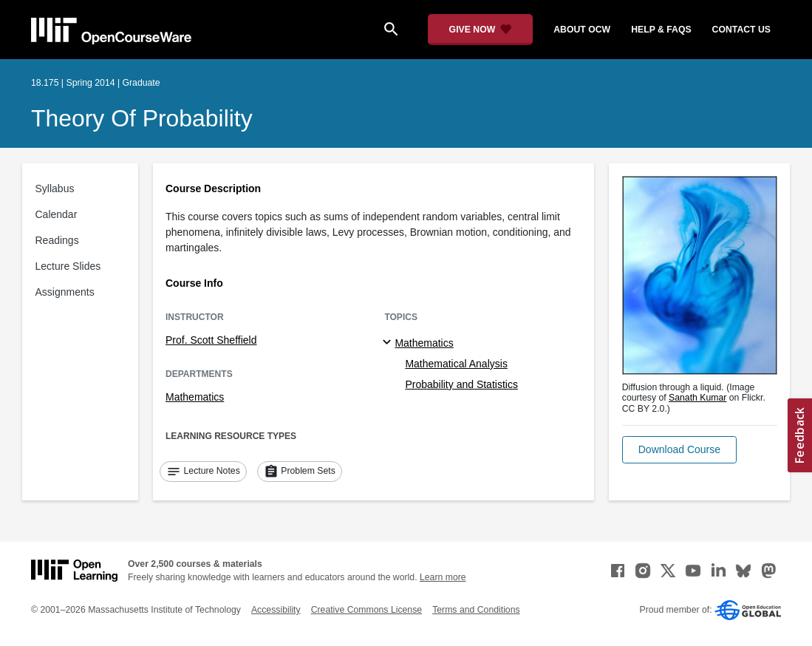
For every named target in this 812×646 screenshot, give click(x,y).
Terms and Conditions (476, 610)
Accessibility (276, 610)
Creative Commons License (366, 610)
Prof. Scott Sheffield (211, 340)
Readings (57, 240)
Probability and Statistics (461, 384)
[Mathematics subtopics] (389, 343)
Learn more (443, 577)
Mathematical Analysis (456, 364)
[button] (679, 450)
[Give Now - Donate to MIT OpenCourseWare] (481, 30)
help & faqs (661, 30)
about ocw (582, 30)
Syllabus (55, 188)
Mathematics (195, 397)
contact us (741, 30)
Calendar (57, 214)
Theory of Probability (142, 118)
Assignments (65, 292)
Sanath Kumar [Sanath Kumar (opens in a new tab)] (697, 398)
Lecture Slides (68, 266)
